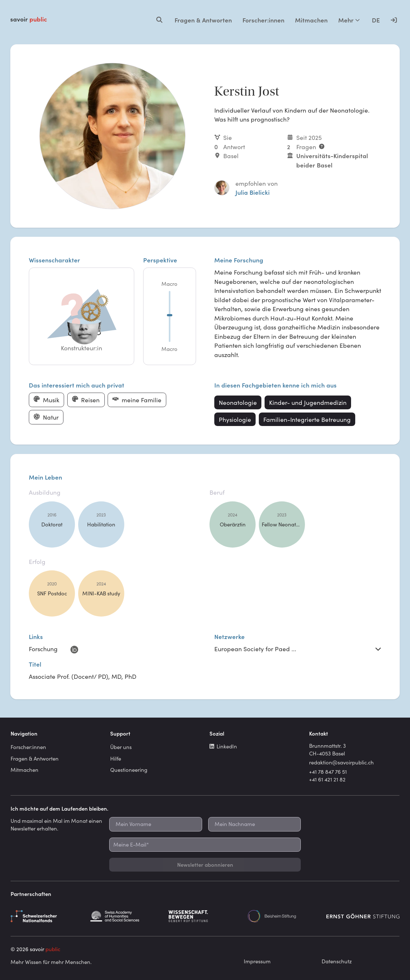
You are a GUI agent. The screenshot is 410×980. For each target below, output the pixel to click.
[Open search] (159, 20)
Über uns (121, 747)
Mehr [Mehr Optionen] (349, 20)
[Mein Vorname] (156, 824)
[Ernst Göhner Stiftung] (363, 916)
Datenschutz (337, 961)
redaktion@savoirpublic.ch (341, 762)
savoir (29, 19)
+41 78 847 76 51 (328, 771)
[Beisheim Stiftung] (284, 916)
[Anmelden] (394, 20)
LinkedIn (223, 746)
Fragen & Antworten (203, 20)
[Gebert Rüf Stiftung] (205, 916)
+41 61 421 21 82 (327, 779)
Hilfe (116, 758)
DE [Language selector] (376, 20)
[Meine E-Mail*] (205, 845)
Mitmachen (311, 20)
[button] (81, 317)
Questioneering (129, 770)
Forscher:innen (263, 20)
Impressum (257, 961)
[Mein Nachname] (254, 824)
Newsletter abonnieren (205, 865)
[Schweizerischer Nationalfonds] (47, 916)
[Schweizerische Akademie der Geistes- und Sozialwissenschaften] (126, 916)
